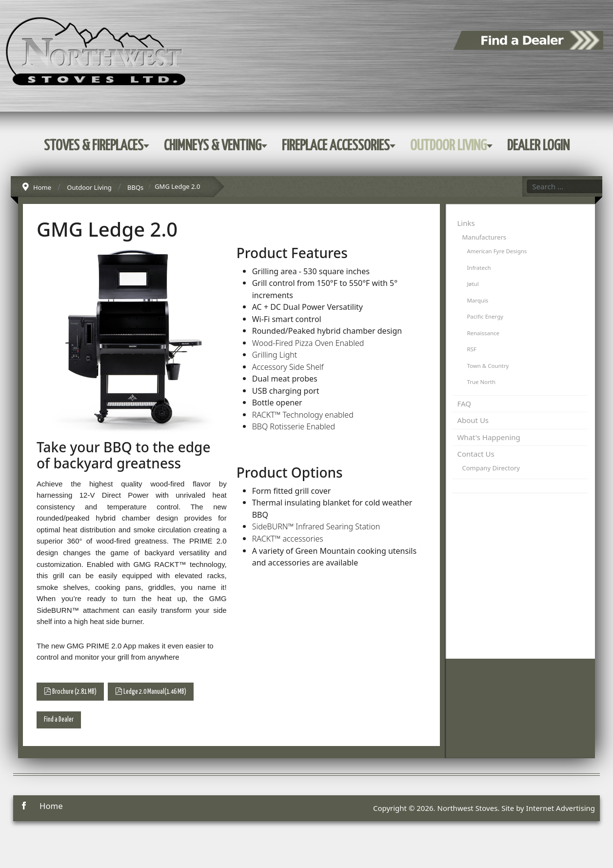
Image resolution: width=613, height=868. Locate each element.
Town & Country (488, 366)
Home (51, 806)
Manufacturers (484, 237)
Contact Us (475, 454)
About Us (473, 420)
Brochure (70, 691)
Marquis (477, 300)
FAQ (464, 404)
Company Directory (491, 468)
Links (466, 223)
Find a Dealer (59, 720)
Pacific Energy (485, 316)
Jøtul (473, 284)
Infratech (479, 268)
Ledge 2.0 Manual (151, 691)
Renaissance (483, 333)
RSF (471, 349)
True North (481, 382)
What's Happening (488, 437)
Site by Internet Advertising (548, 808)
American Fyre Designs (497, 251)
